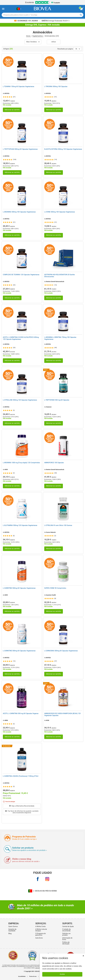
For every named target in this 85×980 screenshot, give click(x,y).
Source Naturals (51, 532)
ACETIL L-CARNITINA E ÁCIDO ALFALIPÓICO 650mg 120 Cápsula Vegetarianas (21, 338)
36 (78, 49)
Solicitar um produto (66, 934)
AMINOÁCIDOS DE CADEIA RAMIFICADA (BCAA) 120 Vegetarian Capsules (62, 714)
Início (28, 36)
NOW (6, 470)
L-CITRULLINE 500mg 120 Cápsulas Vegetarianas (20, 400)
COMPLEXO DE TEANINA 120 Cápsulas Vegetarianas (21, 275)
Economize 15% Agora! (26, 21)
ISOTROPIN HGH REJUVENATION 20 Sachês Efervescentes (60, 276)
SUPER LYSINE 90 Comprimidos (55, 588)
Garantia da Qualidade (12, 930)
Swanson (49, 407)
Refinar (54, 42)
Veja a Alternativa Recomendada (22, 806)
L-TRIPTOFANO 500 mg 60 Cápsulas (57, 400)
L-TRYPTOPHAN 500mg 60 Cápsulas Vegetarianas (20, 149)
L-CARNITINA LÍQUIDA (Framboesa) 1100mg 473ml (21, 776)
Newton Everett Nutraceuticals (55, 282)
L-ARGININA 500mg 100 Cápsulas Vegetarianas (19, 212)
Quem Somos (13, 926)
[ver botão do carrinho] (82, 9)
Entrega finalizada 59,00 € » (56, 21)
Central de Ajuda (68, 926)
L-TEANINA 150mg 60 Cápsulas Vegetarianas (19, 86)
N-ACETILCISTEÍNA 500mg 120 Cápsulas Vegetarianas (63, 149)
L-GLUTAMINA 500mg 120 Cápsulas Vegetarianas (20, 525)
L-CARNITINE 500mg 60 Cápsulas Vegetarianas (19, 588)
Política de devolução (66, 943)
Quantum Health (51, 595)
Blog (10, 933)
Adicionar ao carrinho (12, 110)
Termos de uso (33, 976)
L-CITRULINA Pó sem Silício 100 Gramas (58, 525)
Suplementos (38, 36)
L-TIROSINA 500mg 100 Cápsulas (56, 86)
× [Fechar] (83, 956)
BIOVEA (7, 93)
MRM (6, 720)
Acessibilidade (22, 976)
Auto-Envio (39, 938)
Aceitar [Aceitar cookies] (62, 974)
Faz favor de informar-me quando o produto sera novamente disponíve (22, 812)
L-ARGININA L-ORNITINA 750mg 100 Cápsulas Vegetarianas (60, 338)
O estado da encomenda (66, 930)
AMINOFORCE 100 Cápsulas (54, 463)
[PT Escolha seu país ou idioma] (19, 9)
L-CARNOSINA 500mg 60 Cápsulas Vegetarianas (61, 651)
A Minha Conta (40, 926)
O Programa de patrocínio (40, 934)
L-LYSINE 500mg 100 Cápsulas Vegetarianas (60, 212)
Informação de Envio (67, 939)
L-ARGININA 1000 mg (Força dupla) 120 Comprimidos (21, 463)
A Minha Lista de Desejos (41, 930)
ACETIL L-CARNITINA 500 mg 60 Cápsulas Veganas (21, 713)
